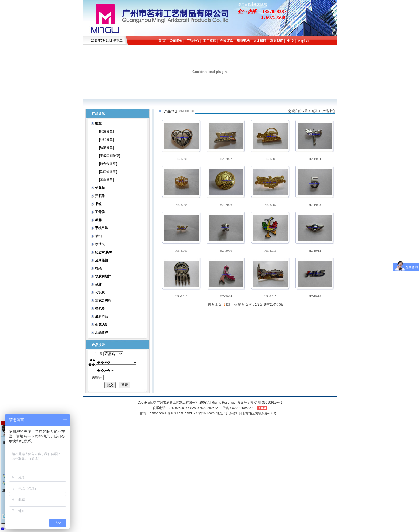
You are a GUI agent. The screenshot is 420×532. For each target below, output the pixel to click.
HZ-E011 (270, 251)
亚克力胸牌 (103, 300)
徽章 (98, 124)
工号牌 (100, 212)
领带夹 (100, 244)
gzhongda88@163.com (166, 413)
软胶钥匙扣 (103, 276)
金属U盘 (101, 325)
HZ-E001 (181, 159)
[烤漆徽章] (104, 132)
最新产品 (102, 317)
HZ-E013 (181, 296)
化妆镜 (100, 292)
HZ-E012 (315, 251)
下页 (234, 304)
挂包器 (100, 308)
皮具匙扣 (102, 260)
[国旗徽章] (104, 180)
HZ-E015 (270, 296)
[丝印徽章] (104, 140)
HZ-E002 (226, 159)
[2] (228, 304)
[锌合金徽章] (106, 164)
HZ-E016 (315, 296)
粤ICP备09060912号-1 (266, 403)
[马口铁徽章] (106, 172)
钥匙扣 (100, 188)
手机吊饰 (102, 228)
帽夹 (98, 268)
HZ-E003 (270, 159)
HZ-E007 (270, 205)
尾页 (241, 304)
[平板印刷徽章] (108, 156)
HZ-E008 (315, 205)
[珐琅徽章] (104, 148)
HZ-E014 (226, 296)
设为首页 (245, 4)
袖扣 (98, 236)
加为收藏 (260, 4)
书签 (98, 204)
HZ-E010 (226, 251)
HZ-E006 (226, 205)
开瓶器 (100, 196)
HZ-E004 (315, 159)
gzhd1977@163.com (200, 413)
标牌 (98, 220)
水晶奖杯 (102, 333)
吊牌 (98, 284)
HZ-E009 (181, 251)
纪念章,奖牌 (104, 252)
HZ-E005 (181, 205)
